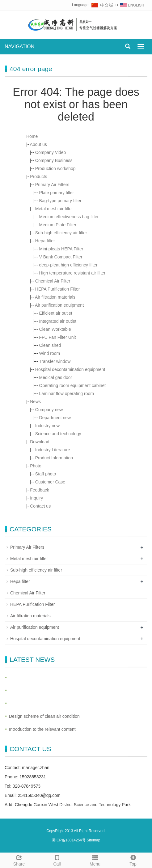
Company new (49, 410)
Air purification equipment (59, 305)
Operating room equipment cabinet (73, 385)
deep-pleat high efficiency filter (68, 265)
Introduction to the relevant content (42, 729)
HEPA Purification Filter (57, 289)
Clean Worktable (55, 329)
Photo (36, 466)
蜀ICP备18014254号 (69, 840)
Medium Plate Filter (58, 225)
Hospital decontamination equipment (70, 369)
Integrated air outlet (58, 321)
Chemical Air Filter (53, 281)
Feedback (39, 490)
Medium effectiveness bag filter (69, 217)
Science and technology (58, 434)
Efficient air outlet (56, 313)
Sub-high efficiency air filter (61, 233)
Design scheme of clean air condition (44, 716)
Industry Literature (53, 450)
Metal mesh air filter (54, 209)
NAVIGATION (19, 47)
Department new (55, 418)
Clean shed (50, 345)
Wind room (50, 353)
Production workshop (55, 168)
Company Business (54, 160)
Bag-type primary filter (60, 201)
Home (32, 136)
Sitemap (93, 840)
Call (57, 860)
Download (40, 442)
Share (19, 860)
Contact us (40, 506)
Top (133, 860)
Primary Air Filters (52, 185)
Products (38, 177)
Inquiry (36, 498)
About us (38, 144)
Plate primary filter (57, 193)
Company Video (51, 152)
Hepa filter (45, 241)
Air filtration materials (55, 297)
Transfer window (55, 361)
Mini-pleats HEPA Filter (61, 249)
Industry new (47, 426)
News (35, 402)
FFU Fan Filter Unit (58, 337)
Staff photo (46, 474)
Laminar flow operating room (67, 394)
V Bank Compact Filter (61, 257)
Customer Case (50, 482)
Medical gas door (56, 377)
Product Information (54, 458)
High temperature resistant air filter (72, 273)
